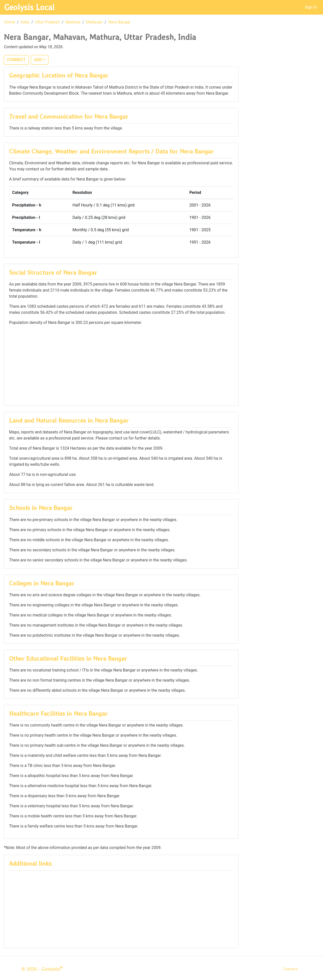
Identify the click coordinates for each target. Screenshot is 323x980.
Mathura (73, 22)
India (25, 22)
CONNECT (16, 60)
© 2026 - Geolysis (42, 969)
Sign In (311, 7)
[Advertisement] (121, 365)
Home (9, 22)
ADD (38, 60)
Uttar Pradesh (47, 22)
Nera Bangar (119, 22)
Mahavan (94, 22)
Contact (290, 969)
